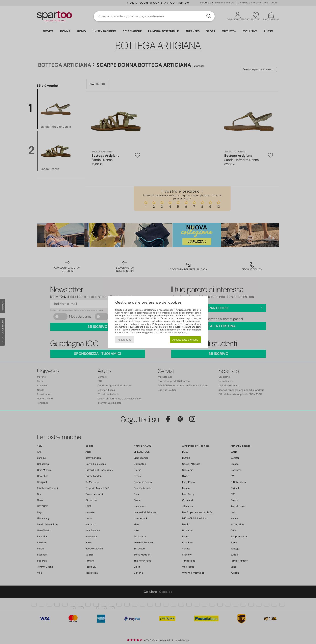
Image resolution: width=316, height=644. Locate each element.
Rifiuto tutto (125, 340)
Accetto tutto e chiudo (185, 340)
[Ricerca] (209, 16)
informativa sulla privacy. (174, 332)
